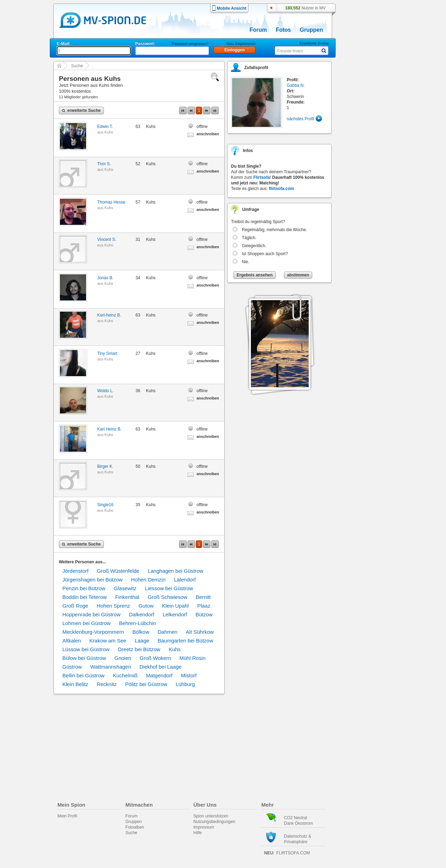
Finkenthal (127, 597)
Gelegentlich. (254, 246)
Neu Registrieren (241, 44)
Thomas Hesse (111, 202)
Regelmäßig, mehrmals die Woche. (274, 230)
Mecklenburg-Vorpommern (93, 632)
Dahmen (167, 632)
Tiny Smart (107, 353)
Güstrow (72, 667)
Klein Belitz (75, 684)
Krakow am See (108, 641)
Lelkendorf (175, 614)
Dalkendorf (142, 614)
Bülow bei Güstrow (84, 658)
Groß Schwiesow (167, 597)
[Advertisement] (371, 199)
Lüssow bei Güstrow (86, 649)
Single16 (105, 505)
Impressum (204, 827)
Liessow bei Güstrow (169, 588)
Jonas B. (105, 278)
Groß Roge (75, 606)
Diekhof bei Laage (160, 667)
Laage (142, 641)
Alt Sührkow (200, 632)
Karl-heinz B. (109, 315)
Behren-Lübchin (138, 623)
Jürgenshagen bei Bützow (93, 580)
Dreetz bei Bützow (139, 649)
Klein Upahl (175, 606)
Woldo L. (105, 391)
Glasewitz (125, 588)
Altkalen (72, 641)
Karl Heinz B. (109, 429)
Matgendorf (159, 675)
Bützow (204, 614)
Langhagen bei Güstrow (175, 571)
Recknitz (107, 684)
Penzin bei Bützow (84, 588)
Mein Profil (67, 816)
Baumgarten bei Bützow (186, 641)
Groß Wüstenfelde (118, 571)
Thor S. (104, 164)
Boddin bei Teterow (84, 597)
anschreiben (208, 134)
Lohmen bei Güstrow (86, 623)
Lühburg (185, 684)
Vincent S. (107, 239)
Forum (258, 30)
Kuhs (109, 132)
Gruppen (311, 30)
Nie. (245, 262)
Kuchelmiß (125, 675)
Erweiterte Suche (314, 43)
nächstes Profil (301, 119)
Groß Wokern (155, 658)
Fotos (283, 30)
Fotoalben (135, 827)
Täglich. (249, 238)
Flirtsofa (262, 177)
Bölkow (141, 632)
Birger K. (105, 466)
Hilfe (198, 833)
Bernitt (203, 597)
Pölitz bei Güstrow (146, 684)
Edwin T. (105, 127)
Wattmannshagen (111, 667)
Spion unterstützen (211, 816)
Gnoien (123, 658)
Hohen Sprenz (113, 606)
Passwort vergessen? (190, 44)
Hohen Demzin (148, 580)
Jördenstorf (75, 571)
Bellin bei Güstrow (83, 675)
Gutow (146, 606)
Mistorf (189, 675)
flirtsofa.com (282, 189)
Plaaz (204, 606)
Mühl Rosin (193, 658)
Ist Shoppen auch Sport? (265, 254)
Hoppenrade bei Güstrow (91, 614)
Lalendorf (185, 580)
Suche (77, 66)
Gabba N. (296, 85)
